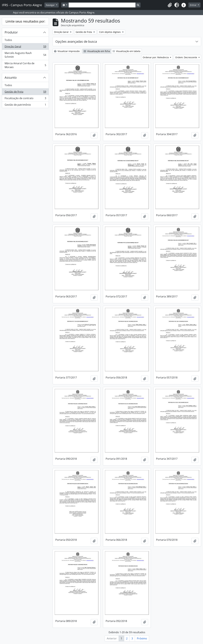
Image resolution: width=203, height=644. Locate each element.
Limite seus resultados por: (25, 21)
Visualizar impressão (67, 51)
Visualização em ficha (97, 51)
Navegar (51, 5)
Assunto (11, 77)
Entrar (193, 5)
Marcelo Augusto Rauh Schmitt (25, 55)
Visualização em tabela (126, 51)
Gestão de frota (25, 92)
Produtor (11, 32)
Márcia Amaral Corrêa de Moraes (25, 65)
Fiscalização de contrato (25, 99)
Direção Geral (25, 47)
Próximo (142, 638)
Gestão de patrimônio (25, 105)
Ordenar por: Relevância (156, 57)
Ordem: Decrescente (187, 57)
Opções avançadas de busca (76, 41)
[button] (170, 5)
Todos (8, 40)
